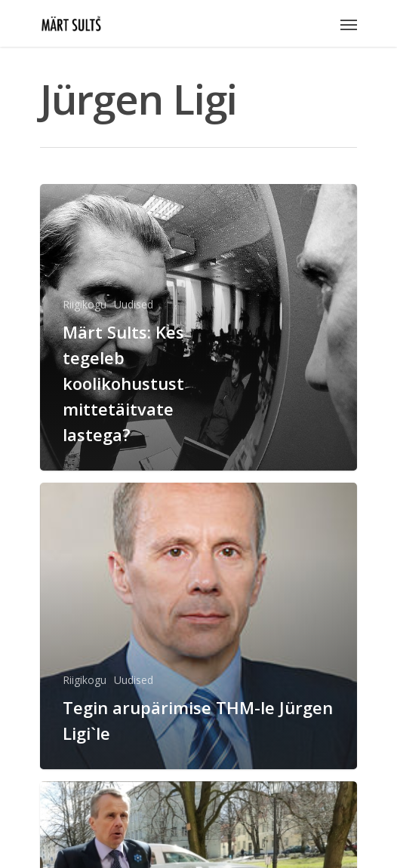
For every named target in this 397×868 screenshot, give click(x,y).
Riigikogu (85, 304)
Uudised (134, 304)
